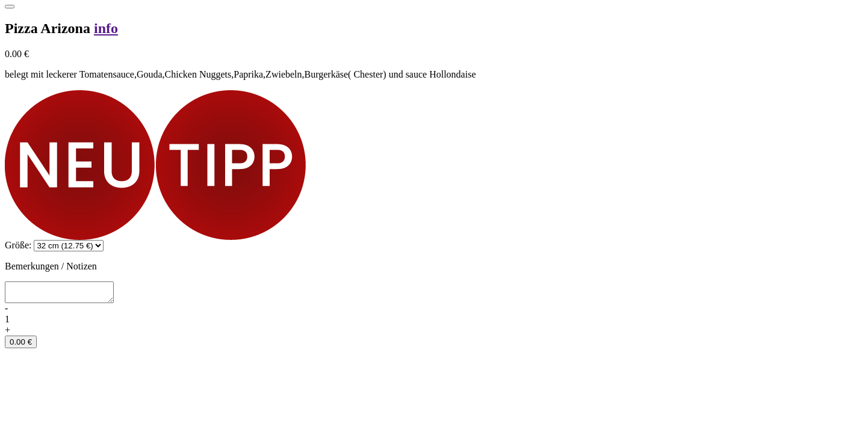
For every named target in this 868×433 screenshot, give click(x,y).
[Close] (10, 7)
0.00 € (21, 345)
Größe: (18, 245)
